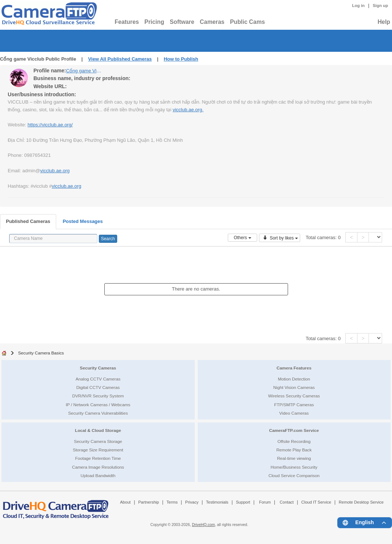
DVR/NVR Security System (98, 396)
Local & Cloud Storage (98, 430)
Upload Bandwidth (98, 475)
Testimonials (217, 502)
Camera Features (294, 368)
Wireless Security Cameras (294, 396)
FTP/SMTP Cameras (294, 405)
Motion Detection (294, 379)
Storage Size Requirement (98, 450)
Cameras (212, 22)
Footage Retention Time (98, 458)
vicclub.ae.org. (188, 110)
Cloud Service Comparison (294, 475)
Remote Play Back (294, 450)
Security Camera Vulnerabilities (98, 413)
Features (127, 22)
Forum (265, 502)
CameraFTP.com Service (294, 430)
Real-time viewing (294, 458)
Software (182, 22)
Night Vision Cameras (294, 387)
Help (384, 22)
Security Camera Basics (41, 353)
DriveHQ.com (204, 525)
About (125, 502)
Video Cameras (294, 413)
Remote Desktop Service (361, 502)
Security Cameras (98, 368)
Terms (172, 502)
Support (243, 502)
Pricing (154, 22)
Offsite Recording (294, 441)
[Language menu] (365, 523)
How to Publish (181, 59)
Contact (287, 502)
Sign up (380, 6)
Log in (358, 6)
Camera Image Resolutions (98, 467)
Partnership (149, 502)
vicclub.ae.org (55, 171)
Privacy (192, 502)
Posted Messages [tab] (83, 221)
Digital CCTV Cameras (98, 387)
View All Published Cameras (120, 59)
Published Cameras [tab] (28, 221)
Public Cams (247, 22)
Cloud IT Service (316, 502)
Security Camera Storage (98, 441)
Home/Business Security (294, 467)
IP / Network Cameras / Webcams (98, 405)
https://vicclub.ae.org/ (50, 125)
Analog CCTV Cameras (98, 379)
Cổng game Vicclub (84, 71)
